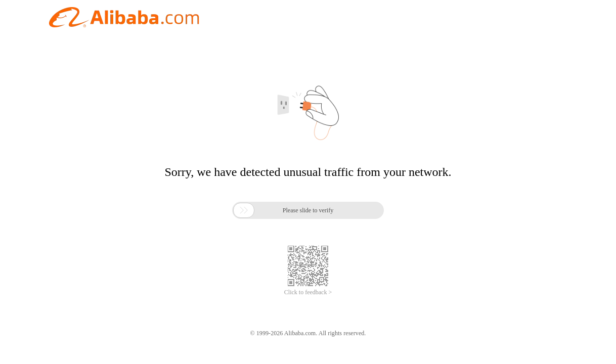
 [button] (244, 210)
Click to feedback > (308, 292)
